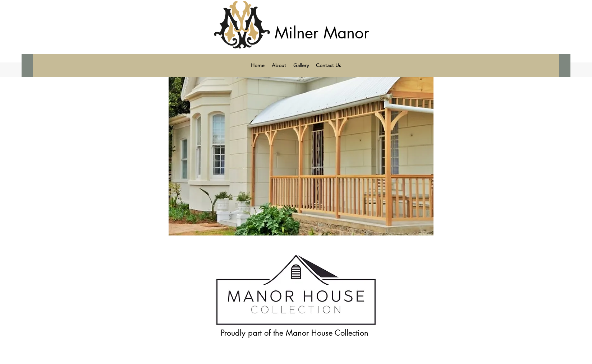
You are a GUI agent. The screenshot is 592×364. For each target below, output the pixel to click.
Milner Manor (322, 33)
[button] (301, 150)
